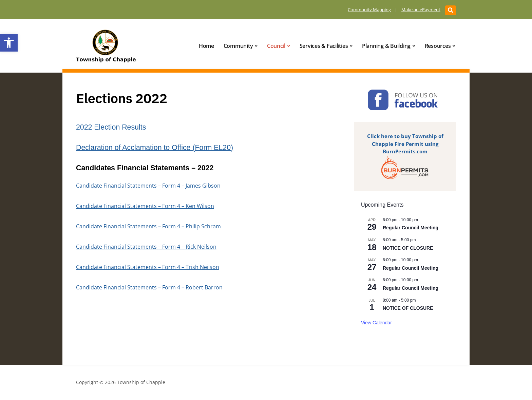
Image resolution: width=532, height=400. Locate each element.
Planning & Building (386, 46)
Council (276, 46)
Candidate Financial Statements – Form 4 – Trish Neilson (148, 267)
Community (238, 46)
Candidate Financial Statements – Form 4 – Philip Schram (148, 226)
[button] (9, 43)
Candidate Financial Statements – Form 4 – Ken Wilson (145, 206)
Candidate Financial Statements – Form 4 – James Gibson (148, 186)
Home (206, 46)
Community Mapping (369, 9)
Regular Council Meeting (411, 228)
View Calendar (376, 323)
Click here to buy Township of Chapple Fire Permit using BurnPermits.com (405, 144)
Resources (438, 46)
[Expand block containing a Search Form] (451, 10)
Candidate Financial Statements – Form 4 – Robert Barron (149, 287)
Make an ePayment (420, 9)
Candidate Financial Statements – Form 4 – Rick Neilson (146, 247)
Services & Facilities (324, 46)
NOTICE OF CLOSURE (408, 248)
